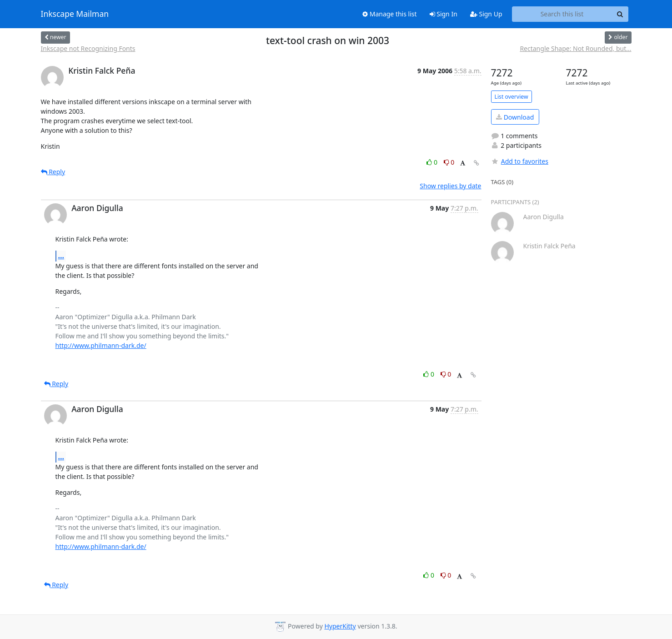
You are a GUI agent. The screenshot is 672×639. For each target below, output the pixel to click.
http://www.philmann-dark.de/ (101, 345)
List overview (512, 97)
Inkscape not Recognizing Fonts (88, 48)
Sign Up (486, 14)
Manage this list (390, 14)
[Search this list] (562, 14)
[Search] (620, 14)
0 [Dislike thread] (449, 162)
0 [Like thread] (433, 162)
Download (515, 117)
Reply (53, 172)
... (61, 256)
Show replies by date (450, 186)
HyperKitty (340, 626)
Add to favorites (520, 161)
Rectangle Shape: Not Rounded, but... (575, 48)
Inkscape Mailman (75, 14)
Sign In (444, 14)
